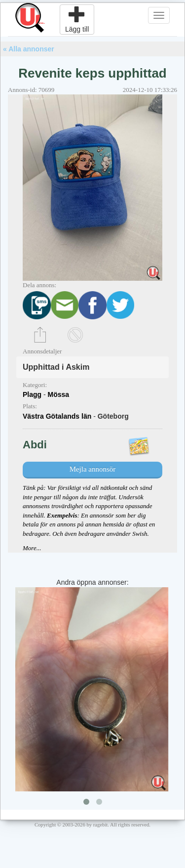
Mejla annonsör (93, 469)
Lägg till (77, 19)
